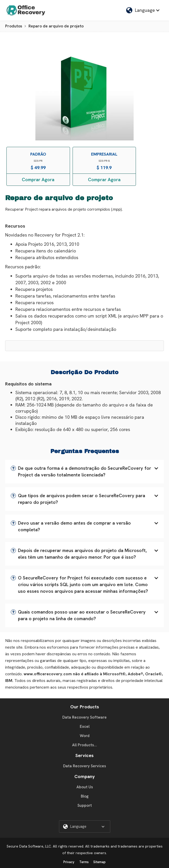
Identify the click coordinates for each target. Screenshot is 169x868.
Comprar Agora (38, 180)
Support (85, 805)
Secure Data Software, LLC (29, 846)
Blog (85, 796)
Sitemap (100, 862)
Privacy (69, 862)
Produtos (14, 26)
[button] (143, 10)
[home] (25, 10)
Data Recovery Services (84, 766)
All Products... (84, 745)
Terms (84, 862)
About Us (85, 787)
